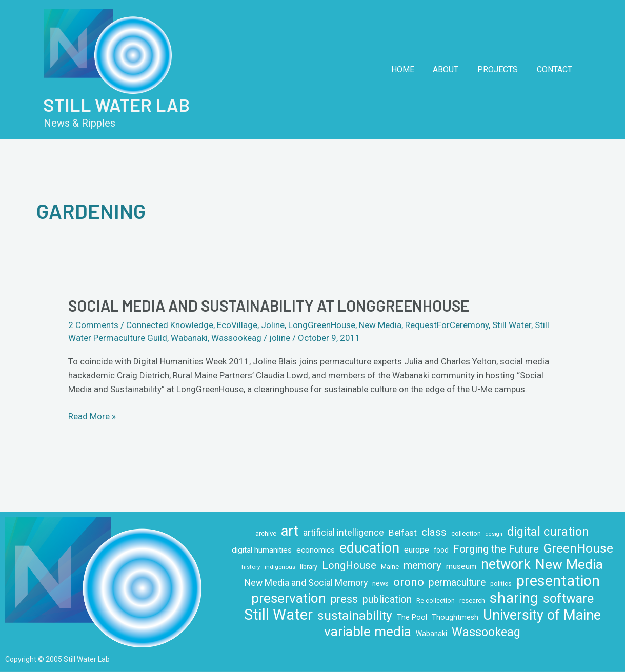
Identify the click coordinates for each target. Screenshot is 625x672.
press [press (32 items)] (344, 599)
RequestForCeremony (447, 325)
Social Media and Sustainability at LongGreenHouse (269, 306)
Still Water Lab (117, 105)
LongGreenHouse (322, 325)
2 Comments (93, 325)
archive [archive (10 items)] (266, 533)
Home (411, 69)
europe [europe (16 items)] (417, 550)
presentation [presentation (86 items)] (558, 581)
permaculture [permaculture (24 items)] (457, 583)
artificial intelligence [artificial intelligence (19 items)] (344, 533)
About (452, 69)
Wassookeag (236, 338)
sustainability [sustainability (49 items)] (355, 615)
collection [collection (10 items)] (466, 533)
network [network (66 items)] (506, 565)
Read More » (92, 415)
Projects (501, 69)
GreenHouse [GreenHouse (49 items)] (578, 548)
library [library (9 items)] (309, 567)
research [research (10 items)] (472, 600)
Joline (273, 325)
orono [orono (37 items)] (409, 582)
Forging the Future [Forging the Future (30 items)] (496, 549)
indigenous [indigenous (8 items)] (280, 567)
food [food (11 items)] (441, 550)
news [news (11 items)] (380, 583)
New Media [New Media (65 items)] (569, 564)
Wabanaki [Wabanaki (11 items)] (431, 634)
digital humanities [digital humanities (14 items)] (262, 550)
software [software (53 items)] (568, 598)
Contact (556, 69)
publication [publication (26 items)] (387, 599)
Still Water (512, 325)
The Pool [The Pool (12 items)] (412, 617)
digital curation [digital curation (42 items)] (548, 532)
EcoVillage (237, 325)
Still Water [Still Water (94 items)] (278, 615)
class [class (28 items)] (434, 532)
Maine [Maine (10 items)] (390, 567)
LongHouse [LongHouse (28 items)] (349, 565)
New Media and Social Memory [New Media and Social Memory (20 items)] (306, 583)
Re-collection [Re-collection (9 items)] (436, 601)
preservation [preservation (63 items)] (289, 598)
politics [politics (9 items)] (501, 584)
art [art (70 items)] (290, 531)
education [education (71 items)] (369, 548)
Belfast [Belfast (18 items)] (403, 533)
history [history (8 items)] (251, 567)
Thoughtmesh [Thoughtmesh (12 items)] (455, 617)
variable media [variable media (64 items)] (368, 632)
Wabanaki (189, 338)
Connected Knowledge (170, 325)
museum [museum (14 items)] (461, 566)
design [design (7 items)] (494, 534)
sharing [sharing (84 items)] (514, 598)
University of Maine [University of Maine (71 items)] (542, 615)
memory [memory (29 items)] (422, 565)
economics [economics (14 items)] (316, 550)
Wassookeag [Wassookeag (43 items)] (486, 632)
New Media (380, 325)
